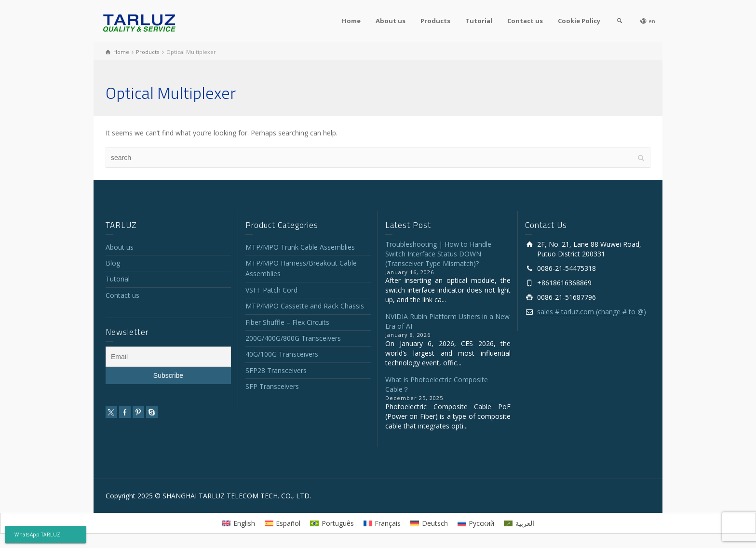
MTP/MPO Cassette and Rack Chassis (305, 306)
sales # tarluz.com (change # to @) (592, 312)
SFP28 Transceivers (276, 370)
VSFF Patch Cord (271, 290)
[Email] (168, 357)
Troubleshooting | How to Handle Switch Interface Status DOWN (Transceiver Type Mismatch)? (438, 254)
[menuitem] (238, 523)
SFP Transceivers (272, 386)
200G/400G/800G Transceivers (293, 338)
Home (351, 21)
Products (435, 21)
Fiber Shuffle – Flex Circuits (287, 322)
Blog (113, 263)
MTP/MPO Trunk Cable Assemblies (300, 247)
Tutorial (479, 21)
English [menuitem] (244, 523)
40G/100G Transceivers (282, 354)
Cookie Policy (579, 21)
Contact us (525, 21)
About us (391, 21)
